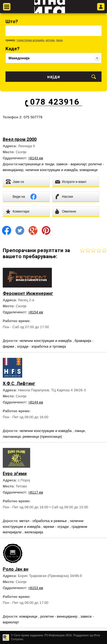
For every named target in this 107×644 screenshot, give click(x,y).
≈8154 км (36, 312)
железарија (34, 532)
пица (59, 40)
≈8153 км (36, 588)
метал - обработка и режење (43, 521)
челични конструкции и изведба (51, 170)
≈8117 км (36, 492)
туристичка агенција (30, 40)
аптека (50, 40)
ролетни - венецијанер (59, 616)
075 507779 (33, 117)
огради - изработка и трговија (41, 346)
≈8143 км (36, 158)
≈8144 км (36, 402)
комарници (89, 170)
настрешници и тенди (36, 164)
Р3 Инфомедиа (55, 635)
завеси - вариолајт (71, 164)
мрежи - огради (57, 527)
